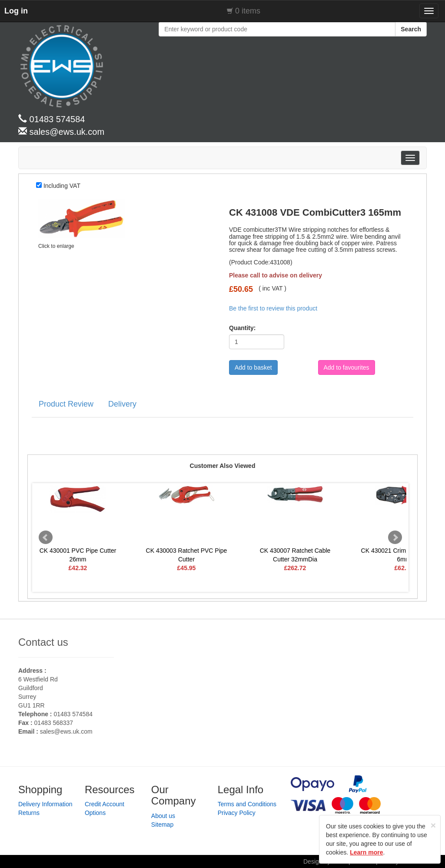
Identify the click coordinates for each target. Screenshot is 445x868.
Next (395, 537)
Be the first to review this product (273, 308)
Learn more (366, 852)
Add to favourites (347, 367)
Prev (46, 537)
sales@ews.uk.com (66, 731)
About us (163, 816)
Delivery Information (45, 804)
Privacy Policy (237, 813)
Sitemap (162, 825)
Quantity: (239, 328)
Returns (29, 813)
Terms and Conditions (247, 804)
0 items (248, 11)
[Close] (433, 825)
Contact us (43, 642)
